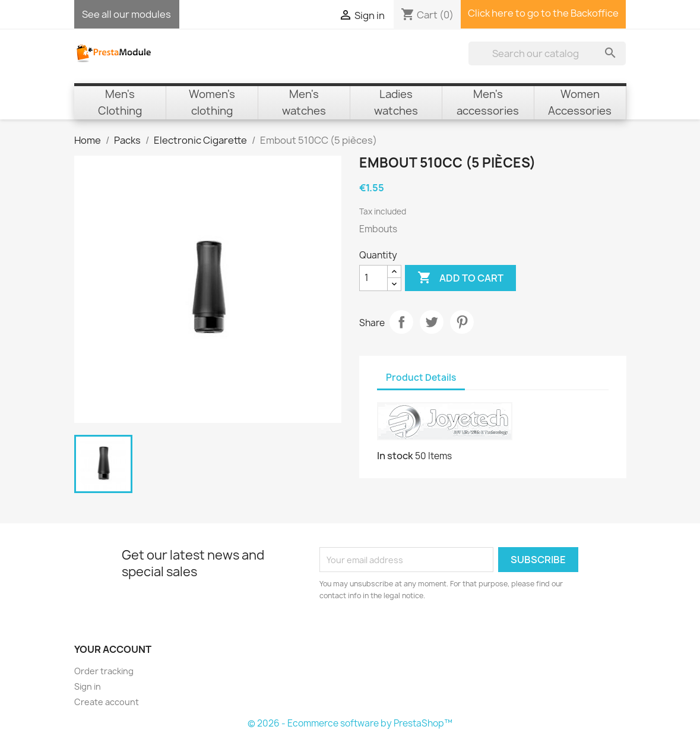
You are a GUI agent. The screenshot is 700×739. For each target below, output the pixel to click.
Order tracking (104, 671)
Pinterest (462, 322)
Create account (107, 702)
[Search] (547, 53)
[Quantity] (373, 278)
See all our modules (126, 14)
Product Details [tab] (421, 378)
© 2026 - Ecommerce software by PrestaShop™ (350, 723)
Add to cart (460, 278)
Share (401, 322)
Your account (113, 649)
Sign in (88, 686)
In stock (395, 456)
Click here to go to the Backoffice (543, 13)
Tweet (432, 322)
